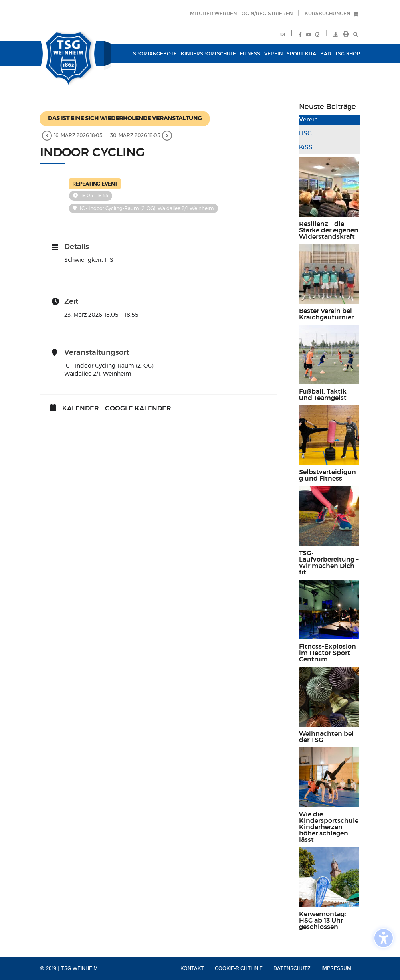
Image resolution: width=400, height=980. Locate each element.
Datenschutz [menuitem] (292, 969)
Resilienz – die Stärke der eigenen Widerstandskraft (329, 230)
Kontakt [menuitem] (192, 969)
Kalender (81, 408)
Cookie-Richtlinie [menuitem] (239, 969)
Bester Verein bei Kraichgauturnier (326, 314)
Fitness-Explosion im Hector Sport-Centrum (328, 653)
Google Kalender (138, 408)
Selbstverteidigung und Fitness (328, 475)
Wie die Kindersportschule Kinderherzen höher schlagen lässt (329, 827)
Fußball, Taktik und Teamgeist (323, 395)
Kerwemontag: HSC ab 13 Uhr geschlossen (323, 921)
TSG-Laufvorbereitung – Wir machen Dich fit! (329, 563)
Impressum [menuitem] (336, 969)
